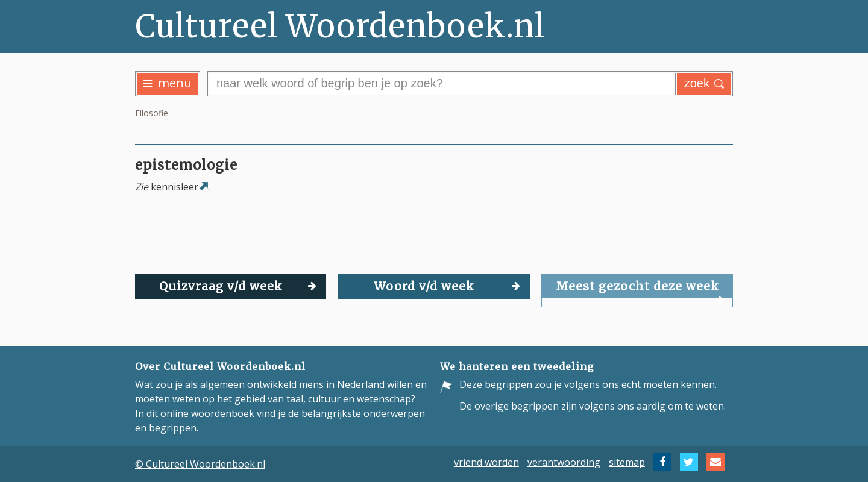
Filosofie (152, 113)
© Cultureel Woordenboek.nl (200, 464)
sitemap (627, 462)
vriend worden (486, 462)
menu (167, 83)
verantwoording (564, 462)
